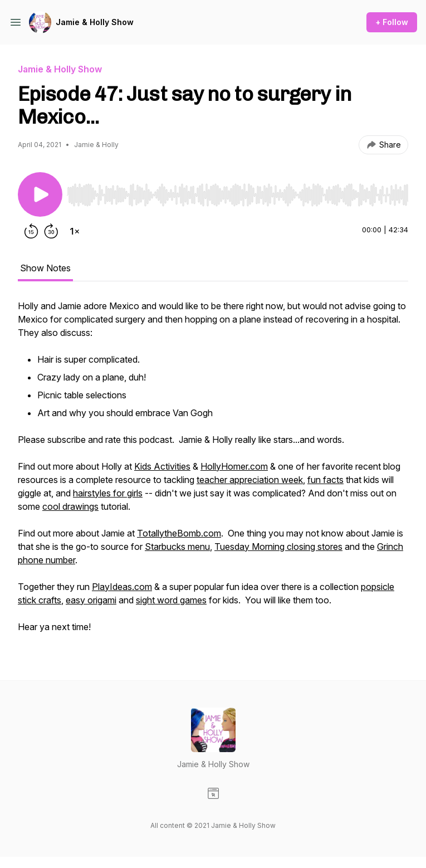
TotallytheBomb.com (179, 533)
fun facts (325, 480)
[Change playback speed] (75, 231)
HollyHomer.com (234, 466)
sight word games (171, 600)
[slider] (238, 195)
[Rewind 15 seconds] (31, 231)
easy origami (91, 600)
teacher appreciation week (250, 480)
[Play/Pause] (40, 194)
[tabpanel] (213, 472)
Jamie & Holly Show (95, 22)
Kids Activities (162, 466)
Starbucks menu (177, 547)
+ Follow (392, 22)
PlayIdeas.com (122, 587)
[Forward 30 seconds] (51, 231)
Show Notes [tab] (45, 268)
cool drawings (70, 506)
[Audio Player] (238, 192)
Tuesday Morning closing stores (278, 547)
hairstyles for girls (108, 493)
